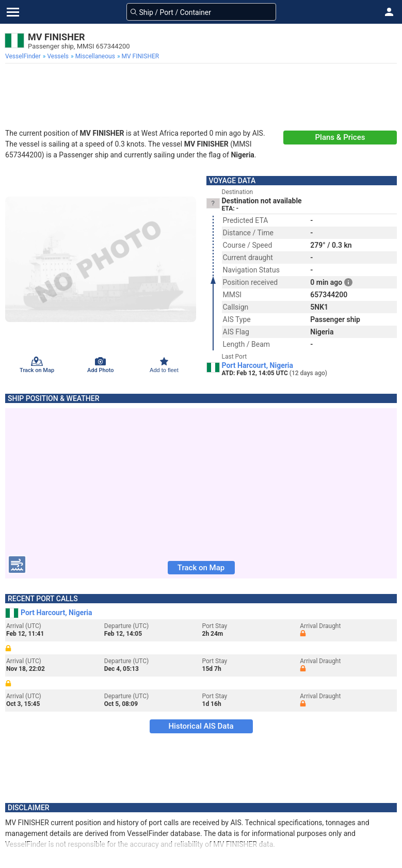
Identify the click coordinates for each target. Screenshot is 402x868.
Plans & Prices (340, 137)
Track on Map (201, 568)
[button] (389, 12)
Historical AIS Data (201, 726)
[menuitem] (24, 56)
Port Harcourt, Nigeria (258, 365)
